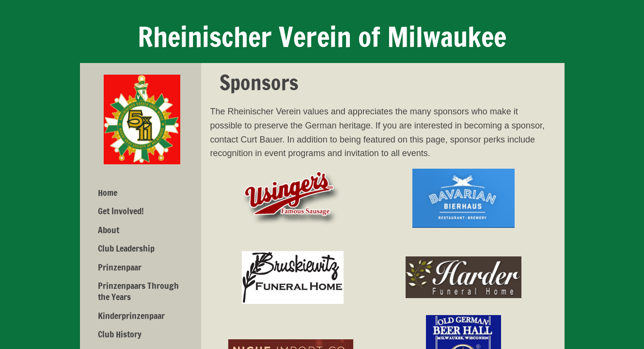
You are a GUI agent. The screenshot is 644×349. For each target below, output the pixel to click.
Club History (120, 334)
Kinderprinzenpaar (131, 316)
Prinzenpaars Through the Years (138, 291)
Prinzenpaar (120, 267)
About (109, 230)
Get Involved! (121, 211)
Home (108, 192)
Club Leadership (126, 248)
